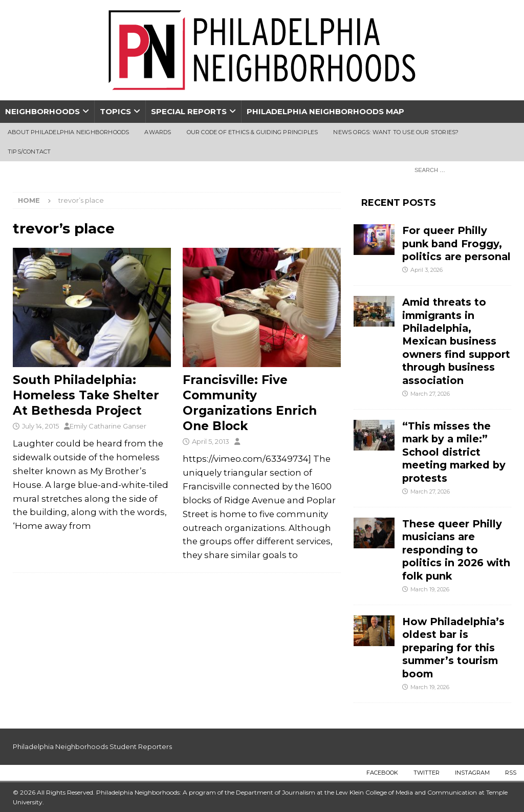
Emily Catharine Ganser (108, 426)
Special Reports (189, 111)
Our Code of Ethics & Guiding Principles (253, 132)
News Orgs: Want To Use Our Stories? (396, 132)
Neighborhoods (42, 111)
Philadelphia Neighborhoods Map (325, 111)
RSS (511, 773)
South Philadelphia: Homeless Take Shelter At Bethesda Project (86, 395)
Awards (158, 132)
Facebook (382, 773)
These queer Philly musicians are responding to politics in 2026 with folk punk (456, 550)
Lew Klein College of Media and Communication (406, 792)
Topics (115, 111)
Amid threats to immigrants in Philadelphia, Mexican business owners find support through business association (456, 341)
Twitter (427, 773)
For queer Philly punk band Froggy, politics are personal (456, 243)
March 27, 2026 (430, 394)
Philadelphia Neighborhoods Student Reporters (92, 746)
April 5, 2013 (211, 441)
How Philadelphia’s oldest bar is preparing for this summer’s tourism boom (453, 648)
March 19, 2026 (430, 589)
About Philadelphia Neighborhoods (68, 132)
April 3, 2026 (427, 270)
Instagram (472, 773)
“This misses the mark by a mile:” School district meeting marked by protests (454, 452)
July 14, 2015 (40, 426)
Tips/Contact (29, 152)
